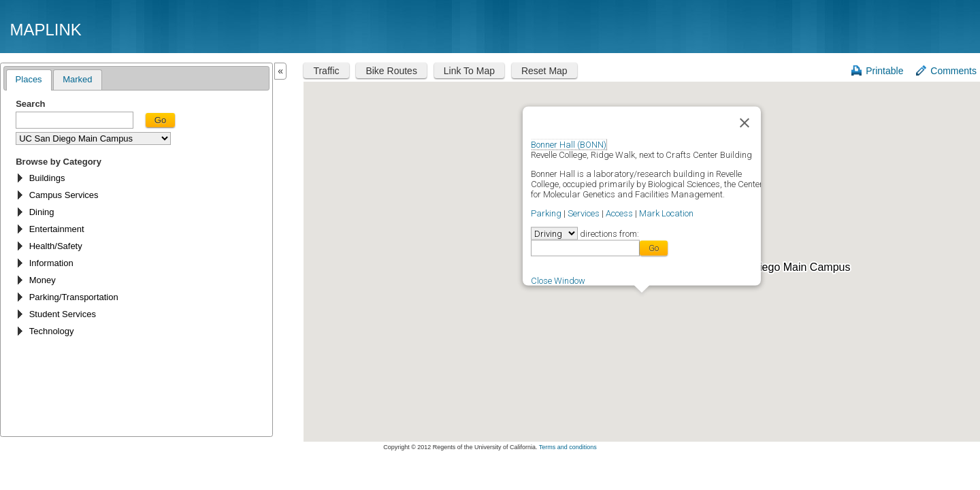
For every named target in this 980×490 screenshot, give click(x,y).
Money (43, 280)
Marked (77, 79)
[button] (642, 301)
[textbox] (75, 120)
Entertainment (57, 229)
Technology (52, 331)
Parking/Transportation (74, 297)
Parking (546, 213)
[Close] (745, 122)
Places (29, 79)
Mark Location (666, 213)
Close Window (558, 280)
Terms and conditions (568, 447)
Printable (884, 71)
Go (160, 120)
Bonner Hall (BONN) (569, 144)
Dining (42, 212)
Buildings (47, 178)
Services (584, 213)
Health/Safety (56, 246)
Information (51, 263)
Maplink (45, 30)
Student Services (63, 314)
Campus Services (64, 195)
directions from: (608, 233)
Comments (953, 71)
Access (619, 213)
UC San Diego (893, 29)
